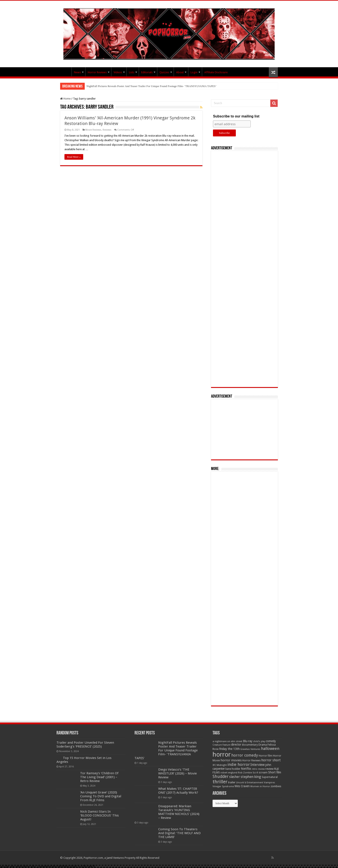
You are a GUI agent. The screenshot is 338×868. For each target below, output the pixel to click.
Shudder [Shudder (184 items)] (221, 777)
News (77, 72)
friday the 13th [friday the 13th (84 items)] (229, 749)
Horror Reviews (97, 72)
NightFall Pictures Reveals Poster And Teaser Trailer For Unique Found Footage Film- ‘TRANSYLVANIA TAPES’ (151, 86)
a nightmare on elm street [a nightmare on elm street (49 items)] (227, 741)
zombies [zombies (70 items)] (276, 786)
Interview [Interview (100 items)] (258, 765)
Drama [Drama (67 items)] (263, 745)
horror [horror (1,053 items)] (222, 754)
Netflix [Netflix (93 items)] (246, 769)
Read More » (74, 157)
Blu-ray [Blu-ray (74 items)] (248, 741)
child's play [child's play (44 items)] (259, 741)
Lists (132, 72)
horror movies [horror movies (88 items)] (231, 760)
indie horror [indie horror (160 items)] (239, 764)
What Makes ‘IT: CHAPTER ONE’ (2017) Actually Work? (178, 791)
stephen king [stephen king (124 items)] (251, 777)
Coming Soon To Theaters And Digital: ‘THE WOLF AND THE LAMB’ (179, 833)
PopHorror (66, 72)
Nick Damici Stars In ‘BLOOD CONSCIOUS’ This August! (99, 815)
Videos (118, 72)
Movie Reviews (93, 130)
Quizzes (164, 72)
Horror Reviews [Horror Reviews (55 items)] (251, 760)
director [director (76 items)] (236, 745)
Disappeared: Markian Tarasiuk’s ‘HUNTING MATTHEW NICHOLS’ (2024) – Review (179, 812)
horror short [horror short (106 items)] (271, 760)
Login (194, 72)
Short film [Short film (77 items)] (275, 772)
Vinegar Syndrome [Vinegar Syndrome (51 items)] (223, 786)
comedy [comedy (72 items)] (271, 741)
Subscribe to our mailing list (236, 116)
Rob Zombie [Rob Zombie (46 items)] (245, 773)
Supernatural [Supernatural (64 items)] (270, 777)
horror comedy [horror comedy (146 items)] (245, 755)
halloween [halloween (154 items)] (270, 749)
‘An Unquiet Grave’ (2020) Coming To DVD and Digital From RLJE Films (101, 796)
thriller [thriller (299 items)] (220, 782)
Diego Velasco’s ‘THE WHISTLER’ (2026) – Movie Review (178, 773)
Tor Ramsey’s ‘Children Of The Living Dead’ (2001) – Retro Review (99, 777)
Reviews (107, 130)
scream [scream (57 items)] (263, 773)
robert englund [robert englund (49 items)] (229, 773)
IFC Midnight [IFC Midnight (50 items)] (220, 765)
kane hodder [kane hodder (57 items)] (233, 769)
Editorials (147, 72)
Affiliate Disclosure (216, 72)
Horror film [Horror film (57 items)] (265, 756)
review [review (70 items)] (269, 769)
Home (65, 99)
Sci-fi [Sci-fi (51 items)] (255, 773)
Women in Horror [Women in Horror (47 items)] (260, 786)
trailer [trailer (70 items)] (232, 782)
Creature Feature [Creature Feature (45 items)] (221, 745)
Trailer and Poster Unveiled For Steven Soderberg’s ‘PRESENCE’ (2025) (85, 745)
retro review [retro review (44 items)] (258, 769)
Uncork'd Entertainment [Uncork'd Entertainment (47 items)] (250, 783)
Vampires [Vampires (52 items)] (269, 782)
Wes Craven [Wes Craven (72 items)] (242, 786)
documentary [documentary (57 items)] (250, 745)
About (180, 72)
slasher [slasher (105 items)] (235, 777)
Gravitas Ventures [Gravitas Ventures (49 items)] (250, 749)
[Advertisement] (244, 269)
